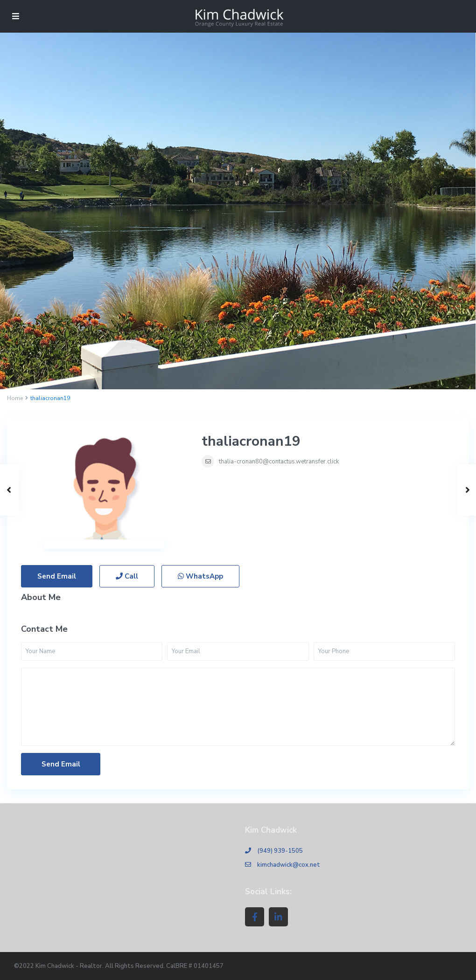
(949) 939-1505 (280, 851)
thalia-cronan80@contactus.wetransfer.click (279, 462)
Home (15, 398)
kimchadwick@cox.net (289, 865)
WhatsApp (200, 576)
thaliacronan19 (251, 441)
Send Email (57, 576)
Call (127, 576)
